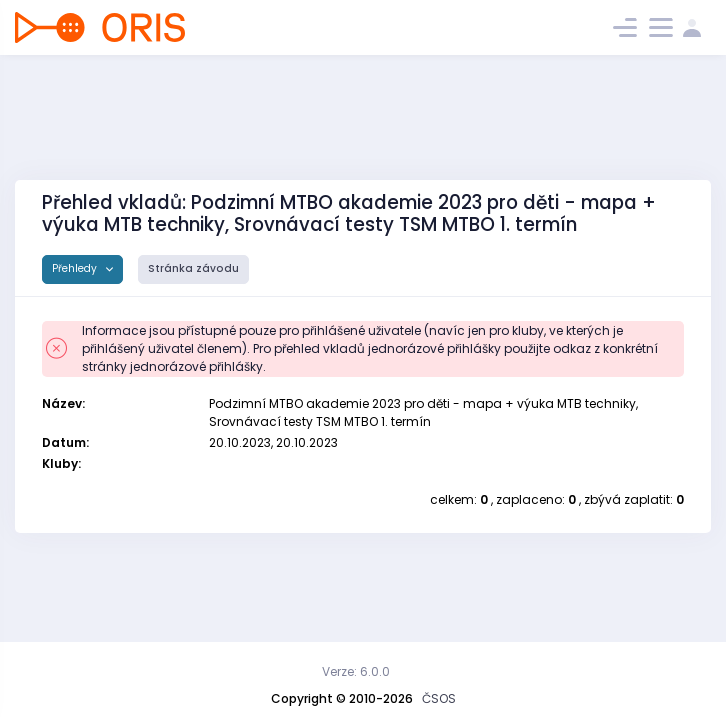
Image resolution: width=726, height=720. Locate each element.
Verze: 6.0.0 (356, 671)
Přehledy (76, 268)
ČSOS (439, 698)
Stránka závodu (193, 268)
